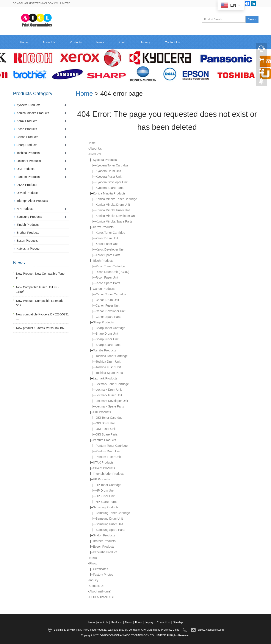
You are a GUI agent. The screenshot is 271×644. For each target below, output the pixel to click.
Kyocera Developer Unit (112, 182)
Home (24, 42)
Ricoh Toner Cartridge (110, 266)
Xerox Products (103, 227)
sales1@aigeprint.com (211, 630)
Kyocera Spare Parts (110, 188)
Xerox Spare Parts (108, 255)
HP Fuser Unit (105, 496)
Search (252, 19)
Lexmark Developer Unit (112, 401)
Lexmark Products (105, 378)
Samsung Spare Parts (110, 530)
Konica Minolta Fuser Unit (113, 210)
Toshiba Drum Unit (108, 362)
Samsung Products (106, 507)
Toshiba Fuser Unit (108, 367)
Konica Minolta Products (109, 193)
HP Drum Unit (105, 490)
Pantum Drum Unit (108, 451)
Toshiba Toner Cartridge (112, 356)
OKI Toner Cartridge (109, 418)
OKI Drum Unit (106, 423)
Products (76, 42)
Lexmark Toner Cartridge (112, 384)
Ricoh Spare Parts (108, 283)
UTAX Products (103, 462)
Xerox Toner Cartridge (110, 233)
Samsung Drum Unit (109, 519)
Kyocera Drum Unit (108, 171)
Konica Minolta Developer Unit (116, 216)
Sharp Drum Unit (107, 334)
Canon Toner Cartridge (111, 294)
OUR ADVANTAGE (102, 597)
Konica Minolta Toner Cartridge (116, 199)
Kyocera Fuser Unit (109, 177)
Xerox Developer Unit (110, 249)
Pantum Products (104, 440)
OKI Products (102, 412)
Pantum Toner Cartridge (112, 446)
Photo (123, 42)
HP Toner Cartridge (109, 485)
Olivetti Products (104, 468)
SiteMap (178, 622)
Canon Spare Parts (109, 317)
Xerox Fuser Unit (107, 244)
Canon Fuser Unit (108, 306)
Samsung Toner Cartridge (113, 513)
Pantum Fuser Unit (108, 457)
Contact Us (172, 42)
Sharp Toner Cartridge (110, 328)
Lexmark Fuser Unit (109, 395)
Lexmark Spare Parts (110, 406)
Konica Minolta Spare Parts (114, 221)
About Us (49, 42)
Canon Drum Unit (107, 300)
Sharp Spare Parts (108, 345)
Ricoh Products (103, 261)
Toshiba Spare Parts (109, 373)
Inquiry (146, 42)
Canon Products (104, 289)
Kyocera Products (105, 160)
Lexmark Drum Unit (109, 390)
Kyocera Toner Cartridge (112, 165)
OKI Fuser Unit (106, 429)
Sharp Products (103, 322)
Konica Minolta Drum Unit (113, 205)
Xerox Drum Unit (107, 238)
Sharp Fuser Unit (107, 339)
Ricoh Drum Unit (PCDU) (113, 272)
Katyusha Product (105, 552)
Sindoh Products (104, 535)
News (100, 42)
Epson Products (104, 547)
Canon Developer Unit (111, 311)
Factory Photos (103, 575)
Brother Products (104, 541)
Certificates (100, 569)
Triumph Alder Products (109, 474)
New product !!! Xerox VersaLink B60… (42, 328)
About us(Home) (100, 591)
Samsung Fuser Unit (110, 524)
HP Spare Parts (106, 502)
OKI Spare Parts (107, 434)
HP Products (101, 479)
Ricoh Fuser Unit (107, 277)
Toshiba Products (104, 350)
